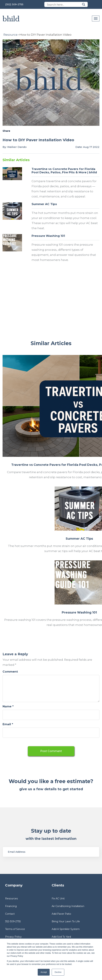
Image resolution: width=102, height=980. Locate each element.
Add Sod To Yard (61, 937)
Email (8, 724)
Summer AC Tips (44, 204)
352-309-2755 (13, 921)
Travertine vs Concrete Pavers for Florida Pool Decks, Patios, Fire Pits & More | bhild (64, 171)
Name (8, 706)
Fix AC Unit (58, 899)
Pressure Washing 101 (48, 236)
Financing (11, 906)
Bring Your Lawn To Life (66, 921)
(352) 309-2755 (14, 4)
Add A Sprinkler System (66, 929)
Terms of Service (15, 929)
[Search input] (64, 4)
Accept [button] (44, 972)
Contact (10, 914)
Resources (11, 899)
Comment (10, 672)
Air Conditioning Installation (68, 906)
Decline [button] (58, 972)
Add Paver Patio (61, 914)
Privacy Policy (13, 937)
